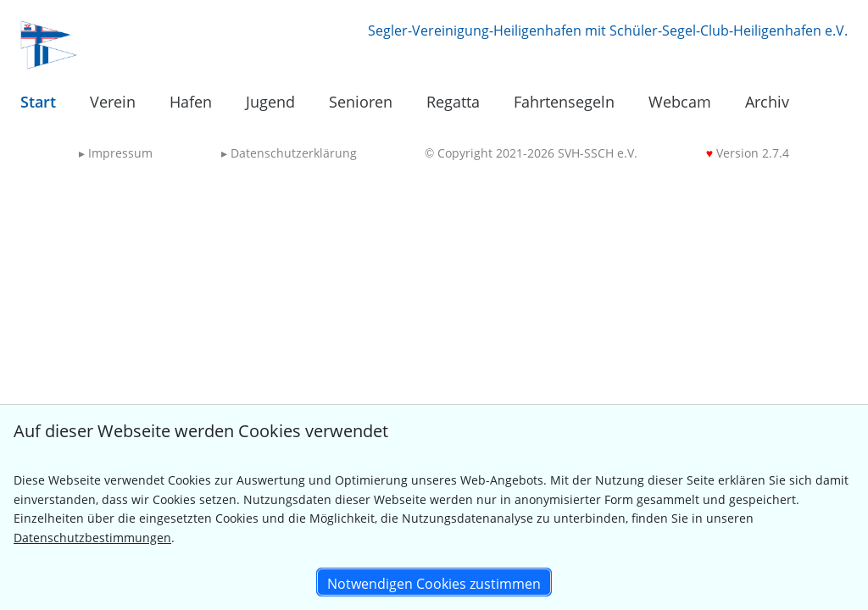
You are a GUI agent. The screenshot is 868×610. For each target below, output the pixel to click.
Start (38, 102)
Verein (113, 102)
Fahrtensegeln (564, 102)
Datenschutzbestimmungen (92, 538)
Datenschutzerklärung (289, 153)
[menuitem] (38, 103)
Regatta (453, 102)
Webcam (680, 102)
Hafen (191, 102)
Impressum (116, 153)
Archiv (767, 102)
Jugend (270, 102)
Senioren (361, 102)
